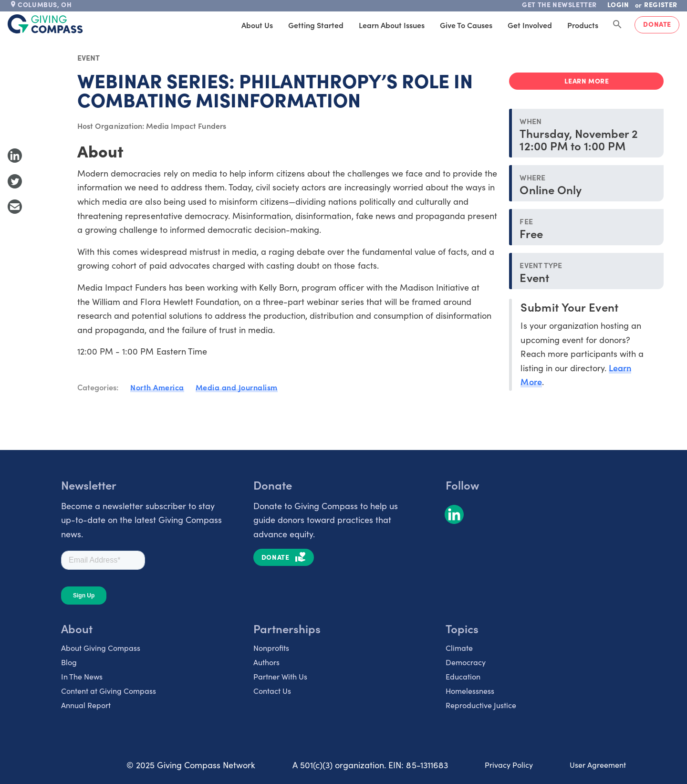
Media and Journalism (237, 387)
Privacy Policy (509, 764)
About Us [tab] (257, 25)
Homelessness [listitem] (470, 690)
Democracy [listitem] (466, 662)
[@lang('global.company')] (45, 24)
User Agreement (598, 764)
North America (157, 387)
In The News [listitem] (82, 676)
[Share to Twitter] (15, 181)
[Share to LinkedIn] (15, 156)
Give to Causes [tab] (466, 25)
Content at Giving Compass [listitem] (109, 690)
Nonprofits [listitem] (271, 648)
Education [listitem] (463, 676)
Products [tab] (583, 25)
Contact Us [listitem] (272, 690)
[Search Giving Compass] (617, 25)
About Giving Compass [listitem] (101, 648)
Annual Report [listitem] (86, 705)
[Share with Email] (15, 207)
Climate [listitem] (459, 648)
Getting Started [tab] (316, 25)
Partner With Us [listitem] (280, 676)
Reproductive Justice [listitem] (481, 705)
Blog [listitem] (69, 662)
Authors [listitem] (266, 662)
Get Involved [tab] (530, 25)
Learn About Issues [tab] (392, 25)
